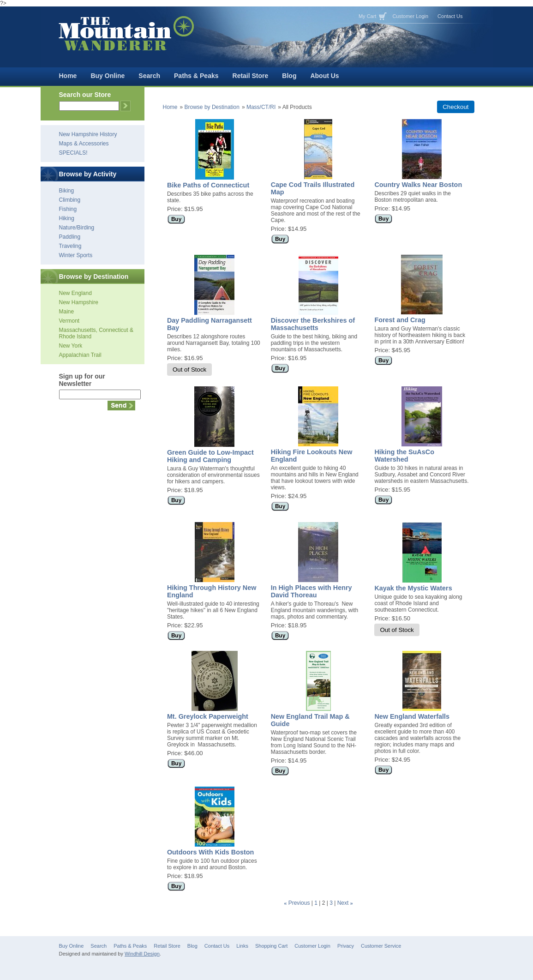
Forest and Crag (400, 320)
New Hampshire (79, 302)
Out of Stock (189, 370)
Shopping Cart (271, 946)
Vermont (69, 321)
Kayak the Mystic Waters (413, 588)
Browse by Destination (212, 107)
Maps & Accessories (84, 144)
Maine (67, 312)
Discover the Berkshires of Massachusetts (313, 324)
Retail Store (251, 76)
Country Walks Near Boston (418, 185)
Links (242, 946)
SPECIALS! (73, 153)
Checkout (455, 107)
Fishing (68, 209)
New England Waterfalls (412, 716)
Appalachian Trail (80, 355)
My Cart (368, 16)
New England (75, 293)
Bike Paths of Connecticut (208, 185)
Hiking (67, 218)
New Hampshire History (88, 134)
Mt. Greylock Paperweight (208, 716)
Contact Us (450, 16)
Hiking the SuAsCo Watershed (404, 456)
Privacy (346, 946)
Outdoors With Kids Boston (211, 852)
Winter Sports (76, 255)
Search (149, 76)
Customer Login (410, 16)
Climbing (70, 200)
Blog (289, 76)
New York (71, 346)
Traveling (70, 246)
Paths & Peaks (196, 76)
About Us (324, 76)
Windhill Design (142, 954)
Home (68, 76)
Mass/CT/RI (261, 107)
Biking (67, 191)
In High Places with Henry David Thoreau (311, 591)
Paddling (70, 237)
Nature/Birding (77, 228)
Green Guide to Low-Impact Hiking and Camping (210, 456)
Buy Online (108, 76)
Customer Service (381, 946)
